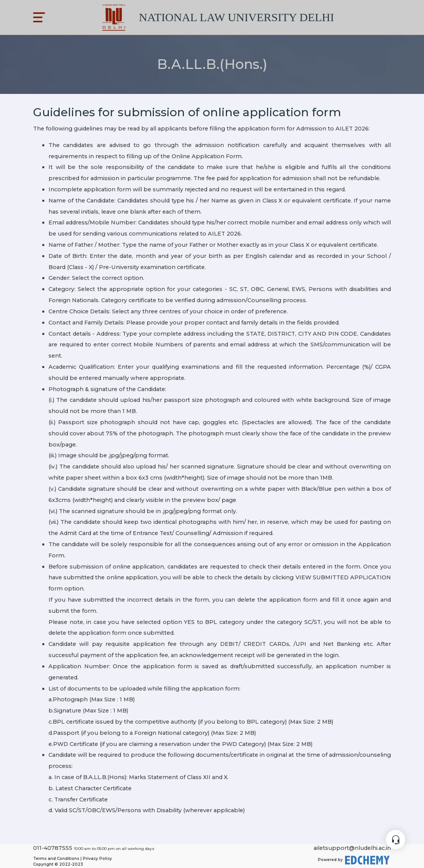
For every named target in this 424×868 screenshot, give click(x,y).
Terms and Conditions (56, 859)
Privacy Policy (97, 859)
